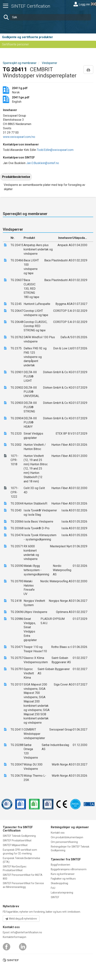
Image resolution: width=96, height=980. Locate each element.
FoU (53, 888)
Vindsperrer (49, 63)
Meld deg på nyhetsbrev (21, 919)
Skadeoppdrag (59, 883)
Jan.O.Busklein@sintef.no (43, 163)
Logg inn (82, 4)
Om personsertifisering (64, 842)
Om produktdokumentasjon (67, 837)
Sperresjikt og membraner (20, 63)
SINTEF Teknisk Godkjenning (19, 836)
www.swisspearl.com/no (19, 137)
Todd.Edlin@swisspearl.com (55, 150)
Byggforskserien (60, 865)
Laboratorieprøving (62, 893)
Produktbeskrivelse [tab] (16, 177)
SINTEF (55, 897)
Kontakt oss (58, 833)
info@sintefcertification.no (26, 932)
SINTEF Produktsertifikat (17, 840)
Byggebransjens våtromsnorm (69, 869)
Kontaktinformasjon (15, 937)
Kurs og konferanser (63, 874)
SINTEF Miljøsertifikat (15, 845)
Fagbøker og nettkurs (63, 879)
